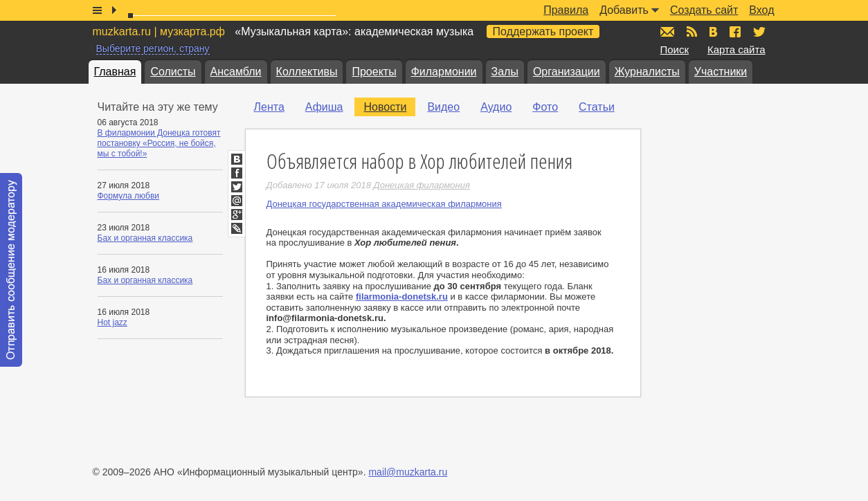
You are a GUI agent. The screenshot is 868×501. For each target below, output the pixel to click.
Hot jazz (112, 322)
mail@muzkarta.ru (408, 472)
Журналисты (647, 72)
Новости (385, 107)
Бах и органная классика (145, 238)
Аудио (496, 107)
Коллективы (307, 72)
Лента (269, 107)
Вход (761, 10)
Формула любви (129, 196)
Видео (443, 107)
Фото (545, 107)
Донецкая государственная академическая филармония (384, 204)
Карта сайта (736, 49)
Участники (721, 72)
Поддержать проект (543, 31)
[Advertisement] (743, 236)
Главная (115, 72)
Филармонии (444, 72)
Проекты (374, 72)
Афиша (324, 107)
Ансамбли (236, 72)
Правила (566, 10)
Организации (567, 72)
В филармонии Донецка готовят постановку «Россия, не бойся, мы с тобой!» (159, 143)
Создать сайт (704, 10)
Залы (505, 72)
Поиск (675, 49)
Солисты (173, 72)
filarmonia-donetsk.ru (402, 297)
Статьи (597, 107)
